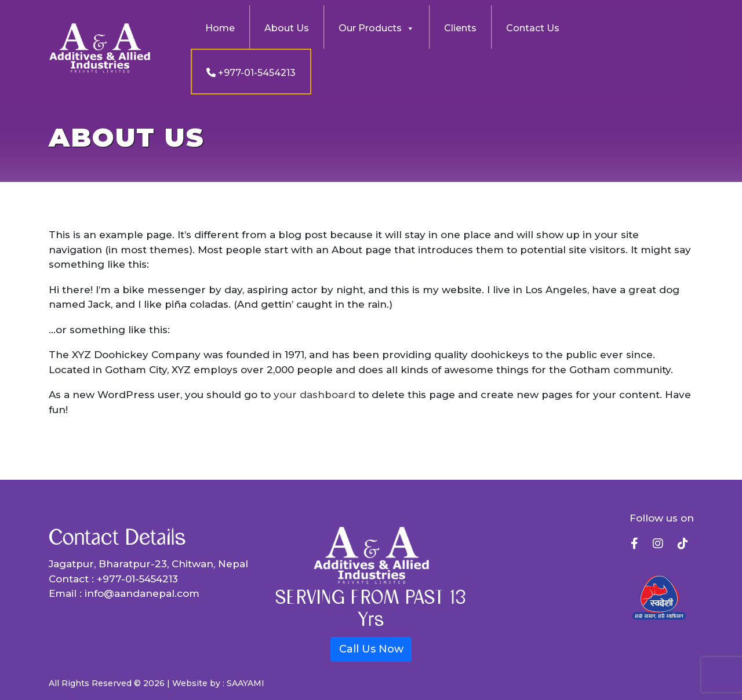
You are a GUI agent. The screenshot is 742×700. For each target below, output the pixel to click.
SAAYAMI (245, 683)
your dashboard (314, 395)
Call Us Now (371, 649)
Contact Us (533, 28)
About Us (287, 28)
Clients (460, 28)
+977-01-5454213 (251, 73)
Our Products (377, 28)
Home (220, 28)
